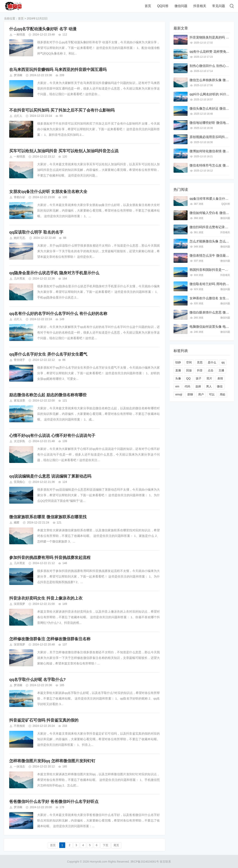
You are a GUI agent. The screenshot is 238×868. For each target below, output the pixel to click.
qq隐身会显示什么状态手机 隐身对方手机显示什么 (54, 273)
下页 (105, 845)
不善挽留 (19, 726)
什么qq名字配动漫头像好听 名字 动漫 (43, 29)
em (177, 386)
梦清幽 (18, 75)
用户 (201, 394)
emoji (179, 394)
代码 (187, 386)
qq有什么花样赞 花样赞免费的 (211, 52)
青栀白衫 (19, 197)
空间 (189, 362)
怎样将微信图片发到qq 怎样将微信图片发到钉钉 (52, 761)
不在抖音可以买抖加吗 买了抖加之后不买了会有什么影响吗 (62, 110)
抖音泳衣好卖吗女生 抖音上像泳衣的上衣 (46, 598)
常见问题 (219, 6)
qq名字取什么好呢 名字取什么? (37, 679)
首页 (148, 6)
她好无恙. (20, 238)
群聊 (190, 394)
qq (223, 362)
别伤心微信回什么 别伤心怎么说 (212, 66)
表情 (220, 378)
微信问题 (181, 6)
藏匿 (17, 522)
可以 (212, 394)
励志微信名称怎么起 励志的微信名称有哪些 (48, 395)
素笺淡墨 (19, 400)
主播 (221, 370)
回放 (189, 370)
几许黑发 (19, 278)
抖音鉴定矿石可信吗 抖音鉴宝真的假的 (44, 720)
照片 (209, 378)
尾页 (116, 845)
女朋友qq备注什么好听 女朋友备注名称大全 (48, 192)
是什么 (212, 362)
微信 (220, 386)
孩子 (199, 378)
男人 (209, 386)
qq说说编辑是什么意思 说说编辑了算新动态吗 (50, 476)
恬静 (178, 362)
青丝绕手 (19, 360)
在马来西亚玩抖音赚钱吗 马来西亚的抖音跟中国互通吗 (58, 70)
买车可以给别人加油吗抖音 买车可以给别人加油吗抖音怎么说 (64, 151)
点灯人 (18, 116)
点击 (211, 370)
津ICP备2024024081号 (145, 862)
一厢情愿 (19, 34)
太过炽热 (19, 441)
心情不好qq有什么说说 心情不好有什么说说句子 (52, 436)
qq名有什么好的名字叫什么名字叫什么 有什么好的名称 (58, 314)
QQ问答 (163, 6)
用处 (223, 394)
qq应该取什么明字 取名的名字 (36, 232)
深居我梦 (19, 604)
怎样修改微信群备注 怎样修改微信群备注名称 (50, 639)
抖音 (200, 370)
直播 (178, 370)
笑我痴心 (19, 482)
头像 (178, 378)
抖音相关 (200, 6)
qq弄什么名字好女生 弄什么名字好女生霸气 (48, 354)
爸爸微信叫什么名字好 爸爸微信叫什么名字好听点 (54, 801)
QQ (188, 378)
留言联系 (165, 862)
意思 (200, 362)
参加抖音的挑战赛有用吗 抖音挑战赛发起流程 (50, 557)
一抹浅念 (19, 766)
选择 (198, 386)
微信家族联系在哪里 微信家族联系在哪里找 (48, 517)
